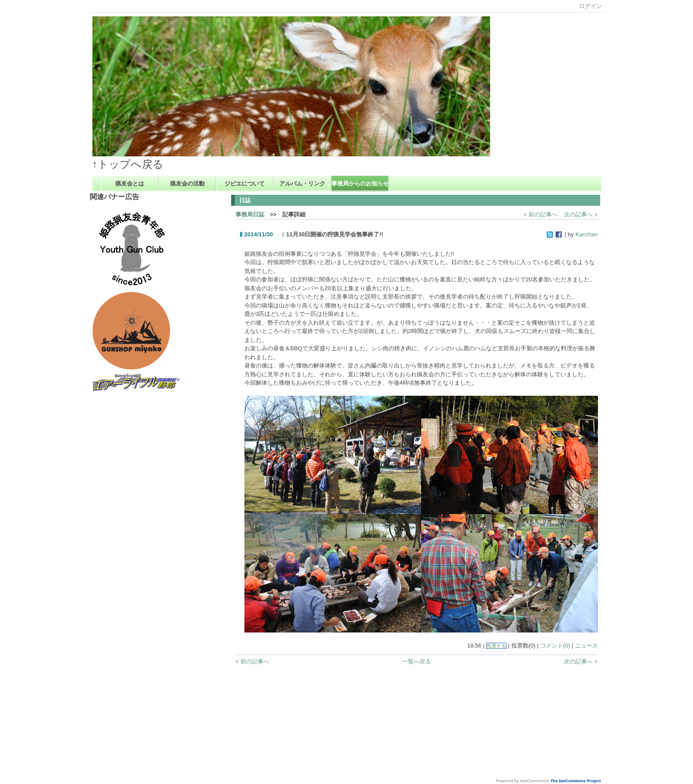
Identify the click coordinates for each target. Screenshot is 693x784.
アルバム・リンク (302, 184)
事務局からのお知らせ (360, 184)
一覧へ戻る (417, 661)
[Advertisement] (127, 526)
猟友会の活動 (187, 184)
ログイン (590, 6)
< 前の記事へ (541, 214)
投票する (496, 646)
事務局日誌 (250, 214)
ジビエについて (245, 184)
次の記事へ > (581, 214)
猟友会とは (130, 184)
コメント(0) (555, 646)
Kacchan (587, 234)
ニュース (586, 646)
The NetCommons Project (575, 781)
